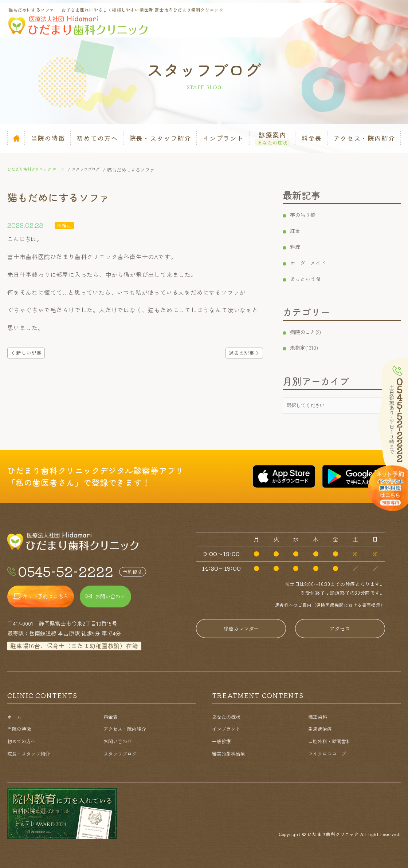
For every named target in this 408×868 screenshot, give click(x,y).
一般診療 (223, 741)
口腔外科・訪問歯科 (333, 741)
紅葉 (298, 230)
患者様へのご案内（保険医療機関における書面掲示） (325, 605)
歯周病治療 (322, 728)
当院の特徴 (21, 728)
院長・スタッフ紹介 (32, 753)
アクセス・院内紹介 (128, 728)
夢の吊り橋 (306, 214)
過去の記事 (237, 354)
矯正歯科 (319, 716)
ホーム (15, 716)
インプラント (228, 728)
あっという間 (309, 278)
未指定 (65, 225)
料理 (298, 246)
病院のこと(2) (310, 332)
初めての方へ (24, 741)
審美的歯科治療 (231, 753)
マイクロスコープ (330, 753)
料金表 (112, 716)
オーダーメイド (312, 262)
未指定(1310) (307, 347)
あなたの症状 (228, 716)
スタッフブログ (123, 753)
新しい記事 (33, 354)
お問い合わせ (120, 741)
